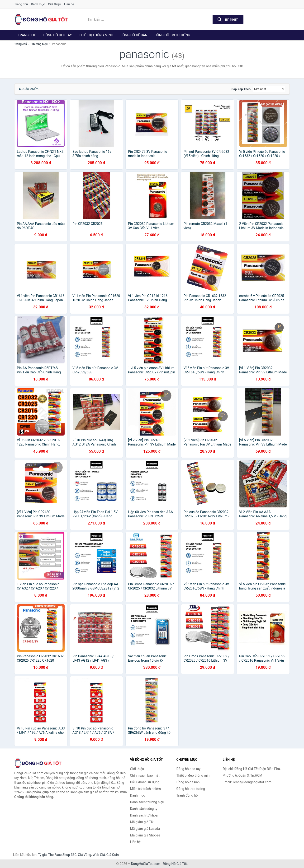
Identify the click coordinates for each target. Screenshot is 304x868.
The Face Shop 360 (62, 855)
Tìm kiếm (228, 19)
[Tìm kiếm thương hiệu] (148, 19)
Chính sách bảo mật (145, 775)
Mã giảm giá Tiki (142, 822)
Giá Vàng (85, 855)
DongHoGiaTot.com (145, 864)
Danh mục (38, 4)
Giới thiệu (54, 4)
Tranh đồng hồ (187, 795)
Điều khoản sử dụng (145, 782)
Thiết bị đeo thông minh (194, 775)
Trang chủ (21, 4)
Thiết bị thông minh (96, 35)
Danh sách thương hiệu (147, 802)
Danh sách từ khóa (144, 815)
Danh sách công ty (144, 809)
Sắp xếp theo (241, 89)
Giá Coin (113, 855)
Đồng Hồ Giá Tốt (175, 864)
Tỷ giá (42, 855)
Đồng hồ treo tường (172, 35)
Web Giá (99, 855)
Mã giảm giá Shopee (145, 835)
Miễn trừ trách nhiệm (145, 789)
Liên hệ (69, 4)
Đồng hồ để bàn (134, 35)
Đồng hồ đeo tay (57, 35)
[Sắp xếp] (269, 89)
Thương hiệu (39, 44)
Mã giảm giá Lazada (145, 829)
